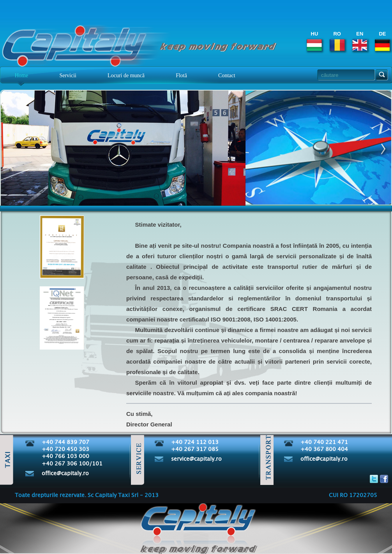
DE (382, 41)
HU (314, 41)
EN (360, 41)
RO (337, 41)
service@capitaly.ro (196, 459)
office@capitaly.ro (65, 474)
